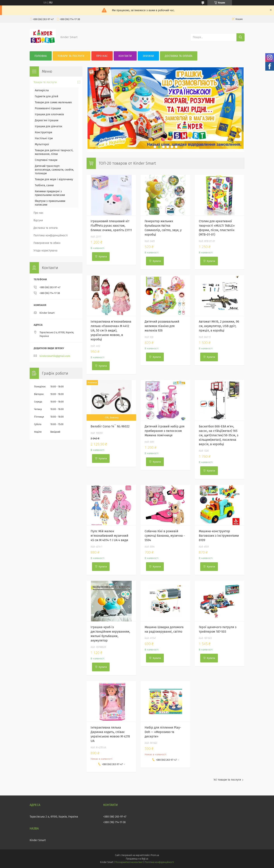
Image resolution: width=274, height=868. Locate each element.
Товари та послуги (71, 56)
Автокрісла (42, 90)
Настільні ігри (44, 138)
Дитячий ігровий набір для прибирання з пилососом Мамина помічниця (165, 431)
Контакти (125, 56)
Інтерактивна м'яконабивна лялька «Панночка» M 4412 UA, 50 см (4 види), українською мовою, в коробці (111, 330)
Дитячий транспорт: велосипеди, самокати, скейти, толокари (54, 170)
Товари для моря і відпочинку (54, 179)
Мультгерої (42, 144)
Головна (41, 56)
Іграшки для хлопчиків (49, 114)
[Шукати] (241, 37)
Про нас (102, 56)
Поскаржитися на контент (129, 862)
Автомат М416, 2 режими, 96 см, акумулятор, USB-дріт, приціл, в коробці (219, 326)
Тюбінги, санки (44, 185)
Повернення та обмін (47, 243)
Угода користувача (46, 251)
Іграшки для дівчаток (49, 126)
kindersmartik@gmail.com (55, 356)
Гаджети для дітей (46, 96)
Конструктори (43, 132)
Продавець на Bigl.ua (137, 859)
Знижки (148, 56)
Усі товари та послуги (227, 780)
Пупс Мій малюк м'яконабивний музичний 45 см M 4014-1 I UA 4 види (110, 536)
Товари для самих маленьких (53, 102)
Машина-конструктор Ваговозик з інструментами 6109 (219, 536)
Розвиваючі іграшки (48, 108)
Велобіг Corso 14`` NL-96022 (110, 426)
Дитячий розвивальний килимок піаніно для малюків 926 (162, 326)
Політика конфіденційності (51, 235)
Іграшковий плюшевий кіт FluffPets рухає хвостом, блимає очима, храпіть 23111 (111, 226)
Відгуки (38, 220)
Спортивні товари (46, 160)
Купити (103, 257)
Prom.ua (155, 855)
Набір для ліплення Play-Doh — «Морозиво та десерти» (163, 732)
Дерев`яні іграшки (47, 120)
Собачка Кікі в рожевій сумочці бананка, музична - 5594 (165, 536)
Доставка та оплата (179, 56)
